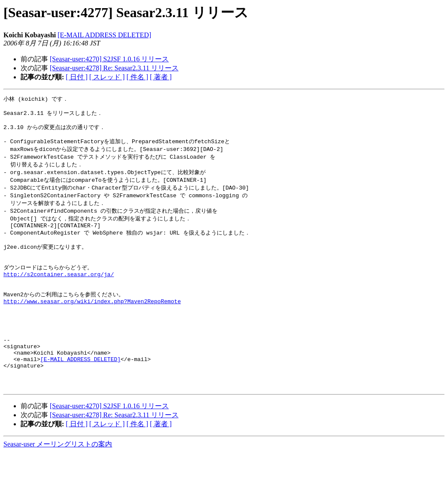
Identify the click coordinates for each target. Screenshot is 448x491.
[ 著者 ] (161, 77)
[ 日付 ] (77, 77)
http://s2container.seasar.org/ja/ (59, 292)
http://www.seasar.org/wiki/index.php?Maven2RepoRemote (92, 323)
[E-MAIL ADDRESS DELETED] (104, 35)
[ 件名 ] (138, 77)
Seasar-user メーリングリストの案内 (58, 483)
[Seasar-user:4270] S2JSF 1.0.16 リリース (109, 59)
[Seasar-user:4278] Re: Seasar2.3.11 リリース (114, 68)
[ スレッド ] (107, 77)
